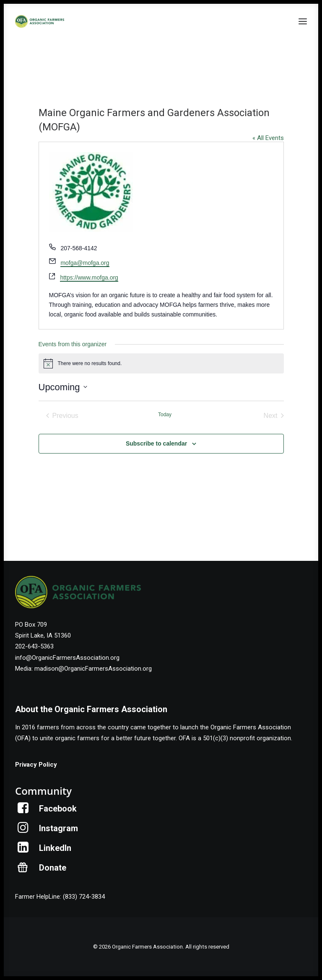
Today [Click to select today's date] (165, 415)
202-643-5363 (34, 646)
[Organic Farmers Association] (40, 21)
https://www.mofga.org (89, 277)
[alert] (161, 363)
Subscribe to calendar (156, 443)
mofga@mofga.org (85, 263)
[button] (303, 21)
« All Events (268, 138)
